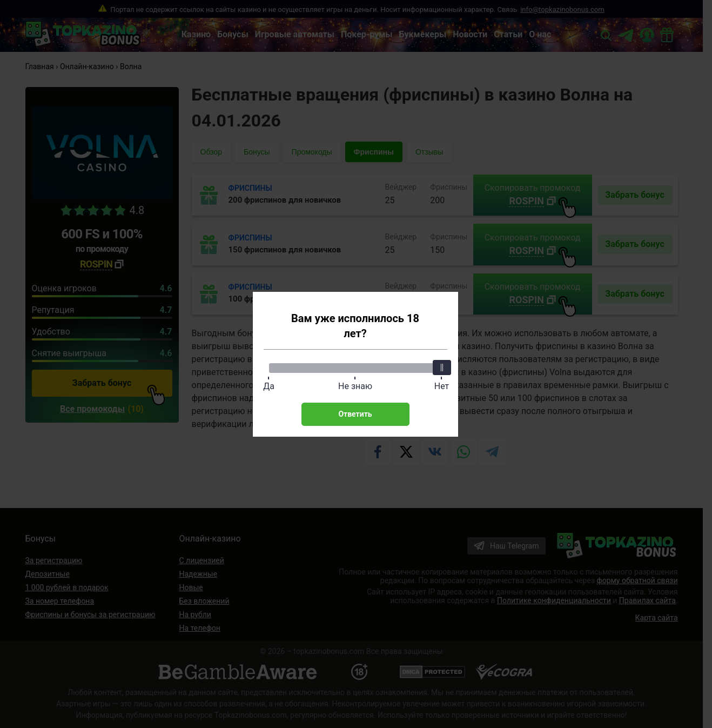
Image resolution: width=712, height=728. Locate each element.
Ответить (355, 414)
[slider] (442, 368)
